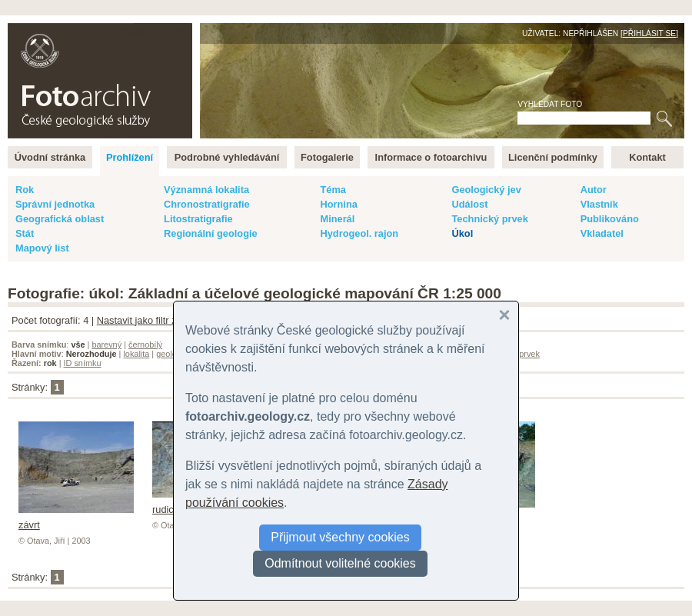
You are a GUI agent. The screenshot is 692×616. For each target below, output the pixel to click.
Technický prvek (489, 219)
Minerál (337, 219)
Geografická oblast (60, 219)
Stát (25, 233)
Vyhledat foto (550, 104)
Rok (25, 190)
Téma (333, 190)
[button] (504, 315)
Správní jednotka (55, 204)
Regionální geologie (211, 233)
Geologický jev (486, 190)
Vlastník (599, 204)
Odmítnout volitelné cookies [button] (340, 563)
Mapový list (42, 248)
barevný (106, 345)
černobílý (145, 345)
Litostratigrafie (198, 219)
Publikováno (610, 219)
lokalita (136, 354)
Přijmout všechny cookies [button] (340, 537)
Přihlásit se (649, 33)
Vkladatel (602, 233)
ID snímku (83, 363)
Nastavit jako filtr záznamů (154, 320)
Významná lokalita (206, 190)
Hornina (338, 204)
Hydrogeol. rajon (359, 233)
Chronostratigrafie (207, 204)
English (174, 31)
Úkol (462, 233)
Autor (594, 190)
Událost (469, 204)
